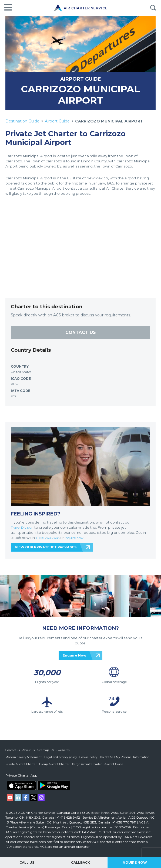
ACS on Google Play (54, 785)
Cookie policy (88, 757)
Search (153, 8)
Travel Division (23, 527)
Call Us (27, 862)
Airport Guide (57, 121)
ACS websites (61, 750)
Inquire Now (134, 862)
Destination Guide (22, 121)
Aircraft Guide (114, 764)
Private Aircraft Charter (21, 764)
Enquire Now (74, 655)
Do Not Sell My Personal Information (125, 757)
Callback (81, 862)
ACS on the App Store (21, 785)
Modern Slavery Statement (24, 757)
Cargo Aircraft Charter (87, 764)
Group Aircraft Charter (54, 764)
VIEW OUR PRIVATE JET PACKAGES (46, 547)
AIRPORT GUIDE (81, 79)
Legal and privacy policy (61, 757)
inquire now (77, 537)
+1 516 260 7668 (49, 537)
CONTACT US (81, 332)
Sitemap (43, 750)
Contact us (13, 750)
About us (28, 750)
